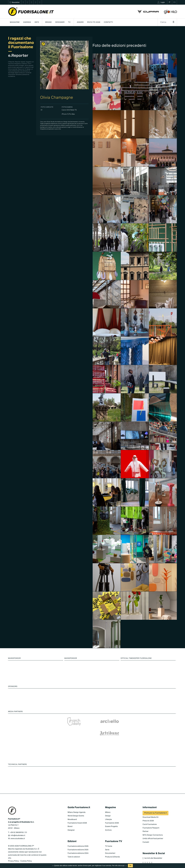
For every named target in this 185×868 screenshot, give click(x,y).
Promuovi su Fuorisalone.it (155, 805)
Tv (69, 22)
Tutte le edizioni (74, 849)
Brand (48, 22)
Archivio (108, 822)
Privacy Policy (14, 853)
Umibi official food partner (153, 831)
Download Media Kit (150, 809)
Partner (145, 823)
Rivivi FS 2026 (94, 22)
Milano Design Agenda (76, 804)
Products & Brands (112, 849)
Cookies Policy (26, 853)
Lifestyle (108, 811)
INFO (37, 22)
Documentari (110, 845)
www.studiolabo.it (18, 831)
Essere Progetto (111, 818)
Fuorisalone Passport (151, 820)
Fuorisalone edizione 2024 (78, 845)
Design (108, 808)
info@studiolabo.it (18, 827)
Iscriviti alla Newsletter (152, 850)
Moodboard (72, 811)
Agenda (27, 22)
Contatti (108, 22)
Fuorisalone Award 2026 (77, 815)
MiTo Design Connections (153, 827)
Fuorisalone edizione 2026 (78, 838)
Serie (107, 842)
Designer (60, 22)
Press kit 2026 (148, 813)
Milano (108, 804)
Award (80, 22)
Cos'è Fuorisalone (150, 816)
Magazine (15, 22)
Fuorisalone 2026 (112, 815)
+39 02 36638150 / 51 (18, 824)
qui (123, 866)
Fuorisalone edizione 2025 (78, 842)
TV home (109, 838)
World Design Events (76, 808)
